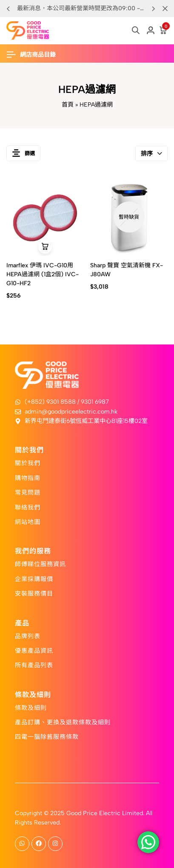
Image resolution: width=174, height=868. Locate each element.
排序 (151, 154)
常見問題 (28, 492)
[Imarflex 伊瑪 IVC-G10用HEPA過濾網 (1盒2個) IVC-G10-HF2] (45, 217)
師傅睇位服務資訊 (40, 564)
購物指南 (28, 477)
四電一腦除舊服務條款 (47, 736)
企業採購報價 (34, 579)
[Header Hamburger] (35, 55)
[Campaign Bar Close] (165, 9)
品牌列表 (28, 636)
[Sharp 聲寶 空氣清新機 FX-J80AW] (129, 217)
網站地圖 (28, 521)
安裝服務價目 (34, 593)
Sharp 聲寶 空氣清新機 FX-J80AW (127, 270)
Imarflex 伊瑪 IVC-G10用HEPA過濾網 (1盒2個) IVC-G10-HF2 (43, 274)
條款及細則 (31, 707)
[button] (153, 9)
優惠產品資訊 (34, 650)
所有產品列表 (34, 665)
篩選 (23, 153)
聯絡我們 (28, 507)
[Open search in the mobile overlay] (136, 30)
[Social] (22, 844)
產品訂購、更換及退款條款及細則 (63, 722)
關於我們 (28, 463)
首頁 (68, 105)
